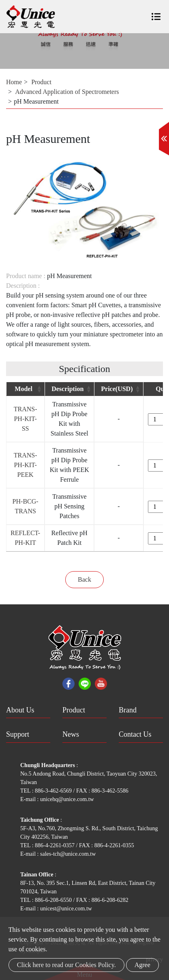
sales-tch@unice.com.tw (68, 854)
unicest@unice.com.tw (66, 909)
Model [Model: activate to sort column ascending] (24, 389)
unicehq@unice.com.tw (67, 799)
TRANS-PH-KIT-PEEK (26, 465)
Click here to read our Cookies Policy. (66, 965)
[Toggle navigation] (156, 14)
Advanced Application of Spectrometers (67, 92)
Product (41, 82)
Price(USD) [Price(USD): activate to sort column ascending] (117, 389)
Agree (142, 965)
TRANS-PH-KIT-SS (26, 419)
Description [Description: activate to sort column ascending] (67, 389)
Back (84, 579)
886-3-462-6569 (54, 791)
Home (14, 82)
